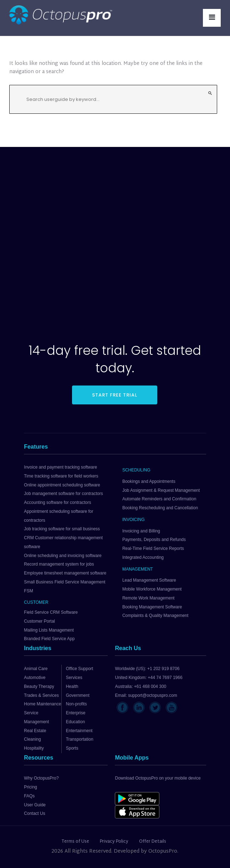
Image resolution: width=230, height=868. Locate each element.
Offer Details (153, 842)
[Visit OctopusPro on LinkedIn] (139, 708)
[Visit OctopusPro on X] (155, 708)
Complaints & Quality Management (155, 616)
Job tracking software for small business (62, 529)
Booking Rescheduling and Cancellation (160, 508)
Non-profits (76, 704)
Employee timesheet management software (65, 573)
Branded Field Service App (49, 639)
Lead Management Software (149, 580)
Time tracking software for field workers (61, 476)
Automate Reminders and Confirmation (159, 499)
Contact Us (34, 813)
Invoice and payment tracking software (60, 467)
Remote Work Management (149, 598)
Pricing (30, 787)
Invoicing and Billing (141, 531)
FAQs (29, 796)
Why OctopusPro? (41, 778)
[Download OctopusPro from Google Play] (140, 798)
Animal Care (36, 669)
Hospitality (34, 748)
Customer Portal (39, 621)
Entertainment (79, 731)
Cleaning (32, 739)
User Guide (35, 805)
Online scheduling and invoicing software (63, 556)
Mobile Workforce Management (152, 589)
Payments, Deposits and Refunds (154, 540)
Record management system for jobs (59, 564)
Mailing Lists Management (49, 630)
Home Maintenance (42, 704)
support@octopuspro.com (153, 695)
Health (72, 686)
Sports (72, 748)
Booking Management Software (152, 607)
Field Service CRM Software (51, 612)
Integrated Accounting (143, 557)
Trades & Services (41, 695)
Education (75, 722)
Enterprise (76, 713)
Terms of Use (75, 842)
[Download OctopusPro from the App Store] (140, 812)
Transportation (80, 739)
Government (78, 695)
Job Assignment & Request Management (161, 490)
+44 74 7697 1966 (165, 678)
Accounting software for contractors (57, 502)
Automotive (35, 678)
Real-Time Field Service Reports (153, 548)
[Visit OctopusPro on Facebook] (122, 708)
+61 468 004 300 (150, 686)
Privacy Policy (114, 842)
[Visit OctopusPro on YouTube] (172, 708)
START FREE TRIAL (115, 395)
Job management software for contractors (63, 494)
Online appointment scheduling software (62, 485)
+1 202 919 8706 (163, 669)
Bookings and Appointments (149, 481)
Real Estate (35, 731)
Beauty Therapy (39, 686)
